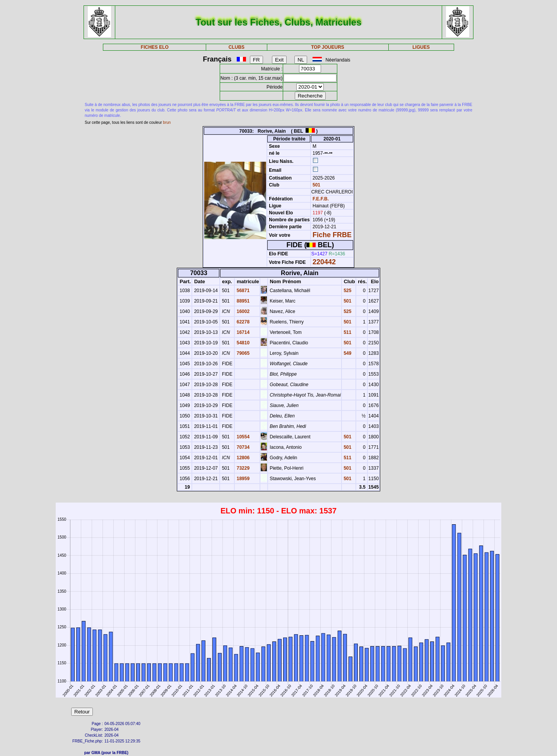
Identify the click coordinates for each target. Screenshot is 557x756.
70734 (242, 447)
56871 (242, 291)
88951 (242, 301)
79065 (242, 353)
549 (347, 353)
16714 (242, 332)
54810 (242, 343)
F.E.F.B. (321, 199)
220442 (324, 262)
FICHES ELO (155, 47)
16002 (242, 311)
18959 (242, 479)
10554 (242, 437)
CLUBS (237, 47)
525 (347, 291)
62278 (242, 322)
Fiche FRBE (332, 235)
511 (347, 332)
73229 (242, 468)
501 (316, 185)
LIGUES (421, 47)
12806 (242, 458)
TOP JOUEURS (328, 47)
